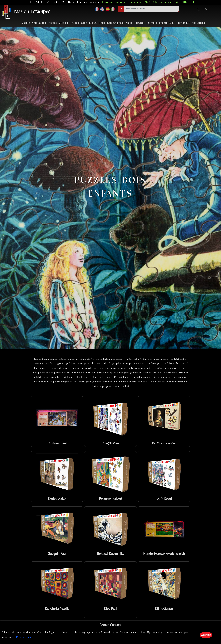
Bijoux (93, 23)
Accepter (206, 635)
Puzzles (139, 23)
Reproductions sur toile (160, 23)
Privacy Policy (24, 637)
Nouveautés (39, 23)
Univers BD (183, 23)
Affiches (63, 23)
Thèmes (52, 23)
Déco (102, 23)
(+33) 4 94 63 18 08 (45, 2)
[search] (151, 9)
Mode (129, 23)
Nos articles (198, 23)
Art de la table (78, 23)
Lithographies (115, 23)
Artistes (26, 23)
